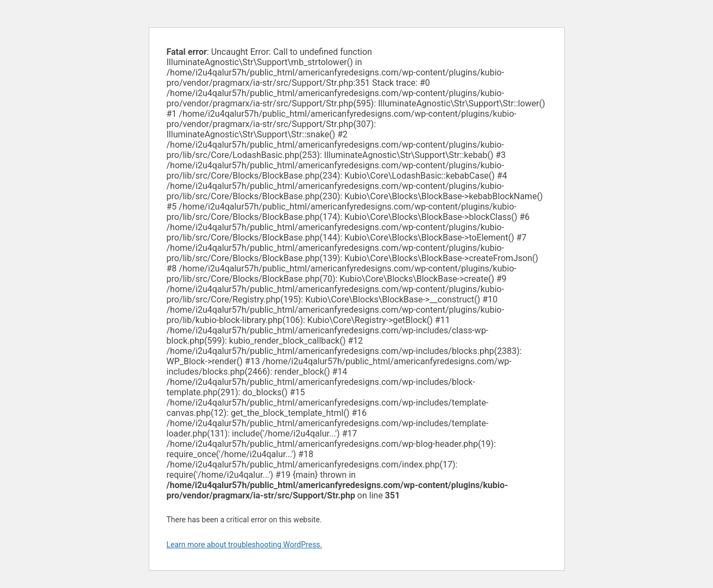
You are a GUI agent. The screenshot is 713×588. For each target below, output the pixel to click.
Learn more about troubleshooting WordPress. (245, 545)
